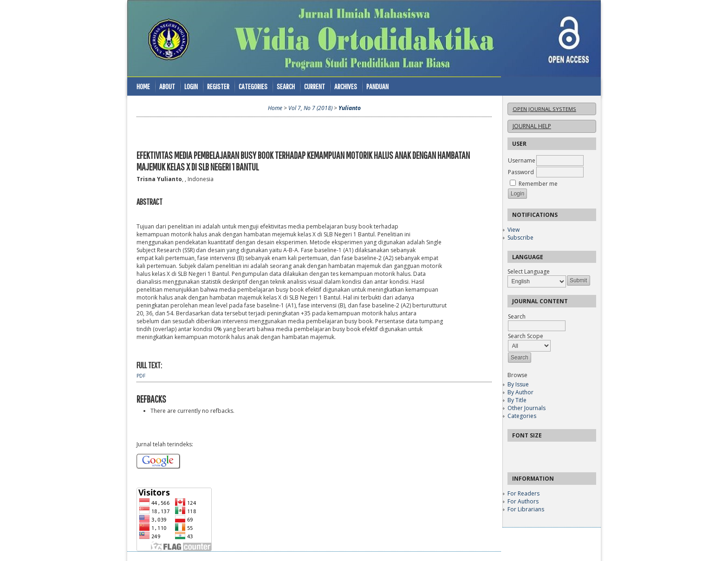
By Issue (518, 384)
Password (521, 172)
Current (315, 86)
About (167, 86)
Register (218, 86)
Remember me (538, 184)
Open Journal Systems (544, 109)
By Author (520, 392)
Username (522, 160)
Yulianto (350, 108)
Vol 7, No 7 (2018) (310, 108)
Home (143, 86)
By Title (517, 400)
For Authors (523, 501)
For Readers (523, 493)
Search (286, 86)
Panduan (377, 86)
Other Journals (526, 408)
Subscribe (520, 238)
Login (191, 86)
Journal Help (532, 126)
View (513, 230)
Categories (522, 416)
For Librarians (526, 509)
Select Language (529, 271)
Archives (346, 86)
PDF (141, 376)
